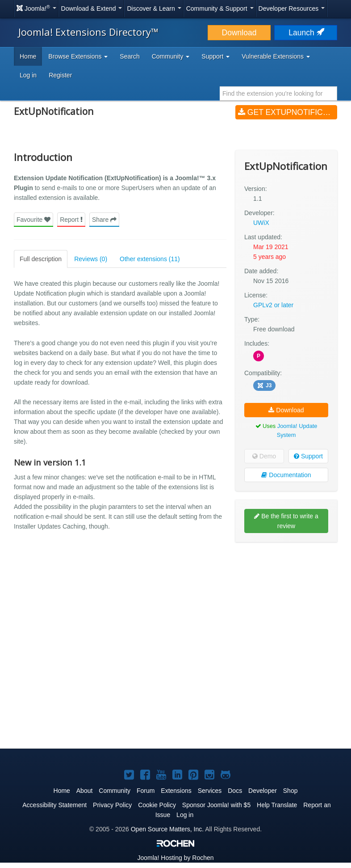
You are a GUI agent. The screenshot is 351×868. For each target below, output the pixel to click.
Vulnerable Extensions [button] (276, 56)
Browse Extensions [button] (78, 56)
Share (104, 220)
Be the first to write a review (286, 521)
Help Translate (277, 805)
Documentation (286, 475)
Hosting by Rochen (175, 858)
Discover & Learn (154, 8)
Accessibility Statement (54, 805)
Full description (41, 259)
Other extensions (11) (150, 259)
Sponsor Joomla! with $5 (216, 805)
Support (308, 456)
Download (239, 33)
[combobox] (278, 93)
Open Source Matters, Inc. (167, 829)
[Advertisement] (286, 607)
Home (28, 56)
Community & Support (220, 8)
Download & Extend (92, 8)
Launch (305, 33)
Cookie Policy (157, 805)
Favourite (33, 220)
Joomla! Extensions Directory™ (88, 32)
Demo (264, 456)
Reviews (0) (91, 259)
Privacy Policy (112, 805)
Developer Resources (292, 8)
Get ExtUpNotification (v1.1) (288, 112)
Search (130, 56)
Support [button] (215, 56)
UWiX (261, 223)
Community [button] (171, 56)
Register (60, 75)
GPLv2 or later (273, 305)
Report (71, 220)
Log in (28, 75)
